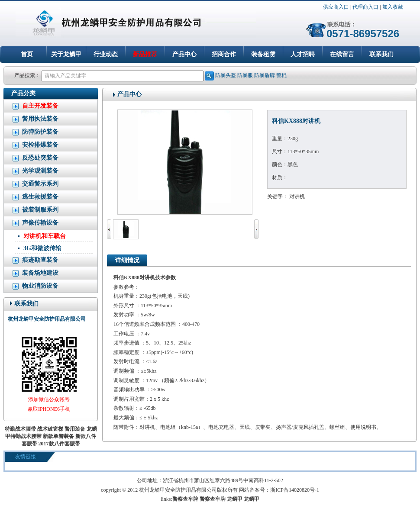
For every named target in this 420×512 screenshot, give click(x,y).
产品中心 (184, 54)
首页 (27, 54)
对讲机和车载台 (45, 236)
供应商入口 (336, 7)
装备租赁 (263, 54)
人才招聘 (303, 54)
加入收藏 (393, 7)
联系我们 (381, 54)
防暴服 (245, 75)
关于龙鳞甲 (66, 54)
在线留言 (342, 54)
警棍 (281, 75)
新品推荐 (145, 54)
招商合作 (224, 54)
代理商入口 (365, 7)
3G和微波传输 (42, 248)
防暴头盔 (226, 75)
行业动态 (106, 54)
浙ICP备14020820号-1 (295, 490)
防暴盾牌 (265, 75)
